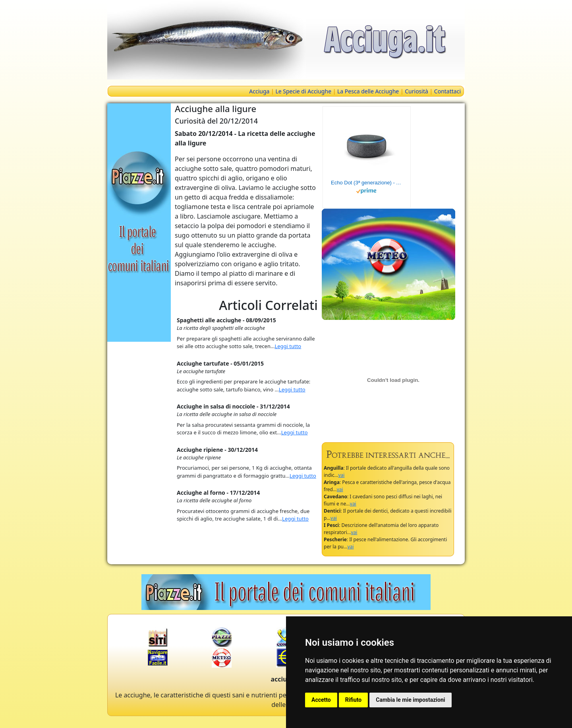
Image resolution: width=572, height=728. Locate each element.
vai (341, 475)
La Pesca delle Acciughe (368, 91)
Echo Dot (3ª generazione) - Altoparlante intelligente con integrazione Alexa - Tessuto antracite (367, 183)
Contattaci (447, 91)
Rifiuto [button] (354, 700)
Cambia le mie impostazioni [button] (410, 700)
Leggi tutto (288, 346)
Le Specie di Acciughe (303, 91)
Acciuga (259, 91)
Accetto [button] (321, 700)
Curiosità (416, 91)
